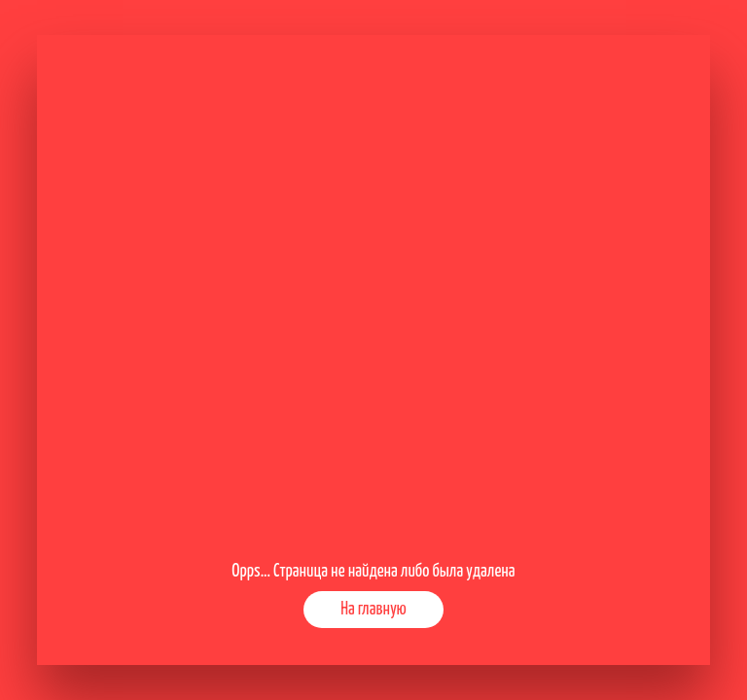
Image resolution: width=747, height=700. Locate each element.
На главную (373, 610)
